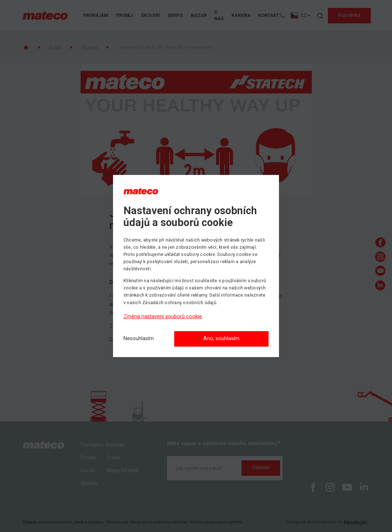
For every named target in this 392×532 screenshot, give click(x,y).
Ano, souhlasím (221, 339)
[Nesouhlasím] (139, 339)
